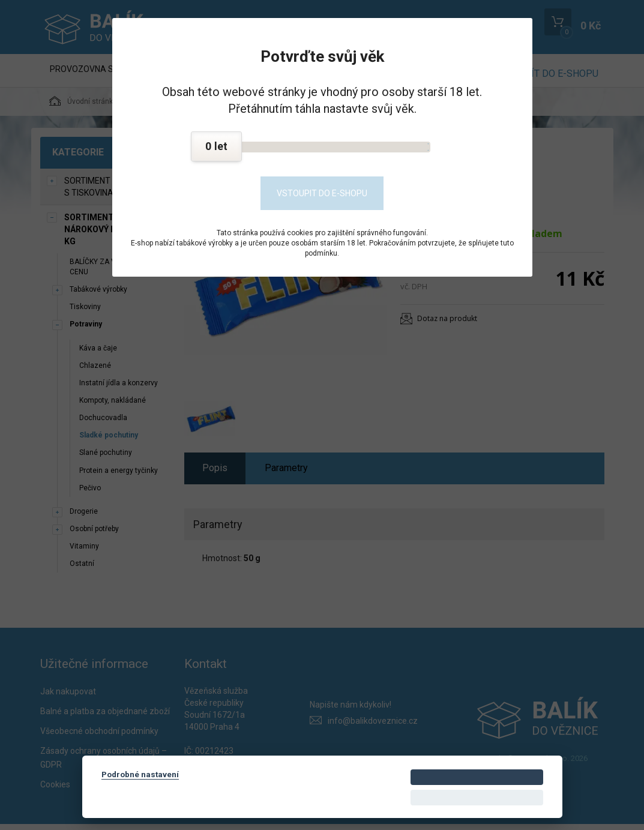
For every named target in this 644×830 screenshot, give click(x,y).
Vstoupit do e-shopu (322, 193)
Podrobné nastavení (140, 774)
